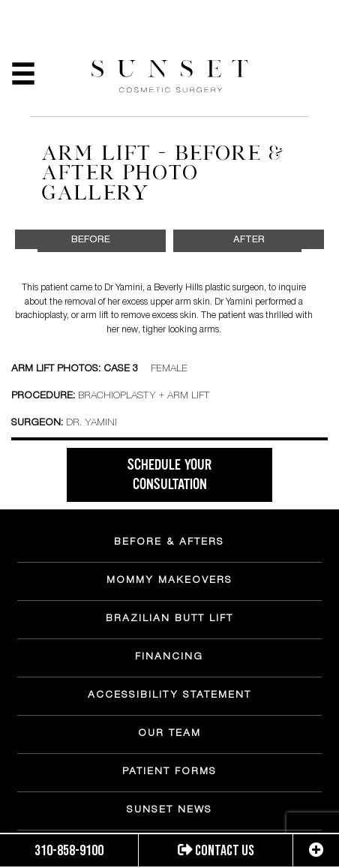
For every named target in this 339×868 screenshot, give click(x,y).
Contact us (216, 851)
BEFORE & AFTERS (169, 543)
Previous (24, 267)
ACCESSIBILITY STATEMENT (169, 696)
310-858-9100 (69, 851)
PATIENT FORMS (169, 773)
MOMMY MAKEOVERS (169, 581)
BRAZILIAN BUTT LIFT (169, 620)
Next (315, 267)
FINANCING (169, 658)
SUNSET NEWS (169, 811)
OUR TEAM (169, 734)
